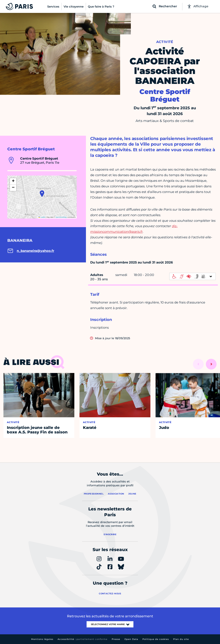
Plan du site (181, 639)
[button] (42, 194)
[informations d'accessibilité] (192, 276)
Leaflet (42, 217)
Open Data (131, 639)
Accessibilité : (82, 639)
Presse (116, 639)
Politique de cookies (156, 639)
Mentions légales (42, 639)
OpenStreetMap (61, 217)
